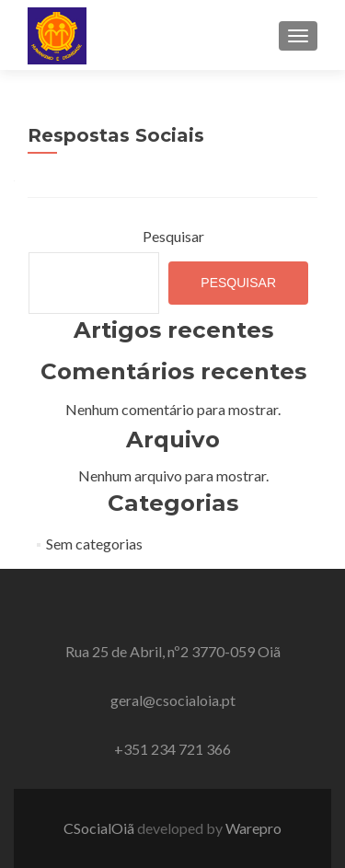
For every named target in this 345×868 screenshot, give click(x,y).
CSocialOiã (100, 828)
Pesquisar (173, 236)
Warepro (253, 828)
